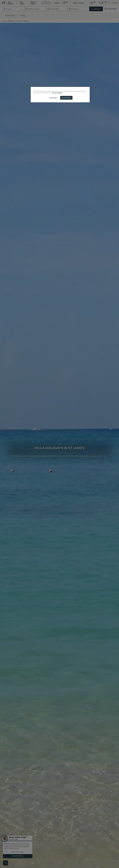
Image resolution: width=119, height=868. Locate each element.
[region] (60, 95)
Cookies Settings (53, 98)
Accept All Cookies (66, 98)
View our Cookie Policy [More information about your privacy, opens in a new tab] (57, 93)
